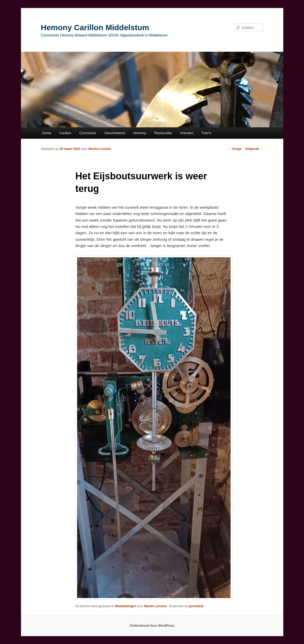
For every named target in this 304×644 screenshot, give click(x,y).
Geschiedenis (115, 133)
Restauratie (163, 133)
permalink (197, 606)
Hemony (140, 133)
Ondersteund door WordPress (152, 626)
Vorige (234, 149)
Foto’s (207, 133)
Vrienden (187, 133)
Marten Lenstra (100, 149)
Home (47, 133)
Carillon (65, 133)
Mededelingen (126, 606)
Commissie (88, 133)
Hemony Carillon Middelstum (95, 27)
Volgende (254, 149)
